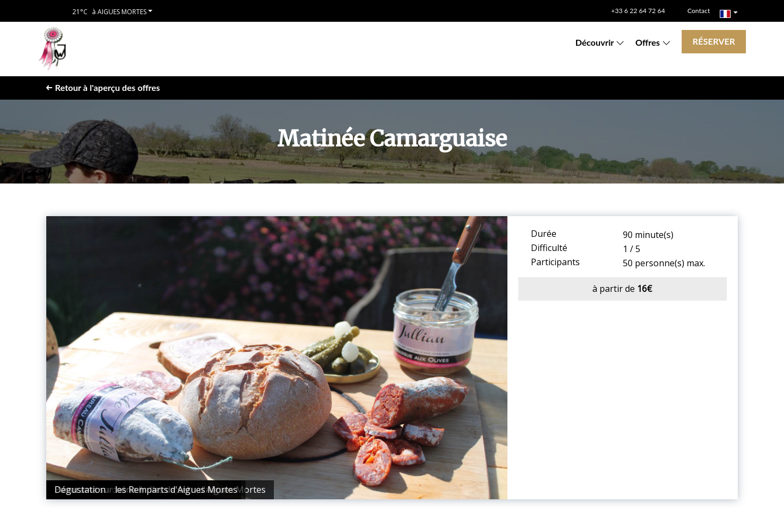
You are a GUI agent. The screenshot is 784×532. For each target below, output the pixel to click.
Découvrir (600, 42)
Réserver (714, 41)
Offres (653, 42)
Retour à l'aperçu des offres (103, 87)
